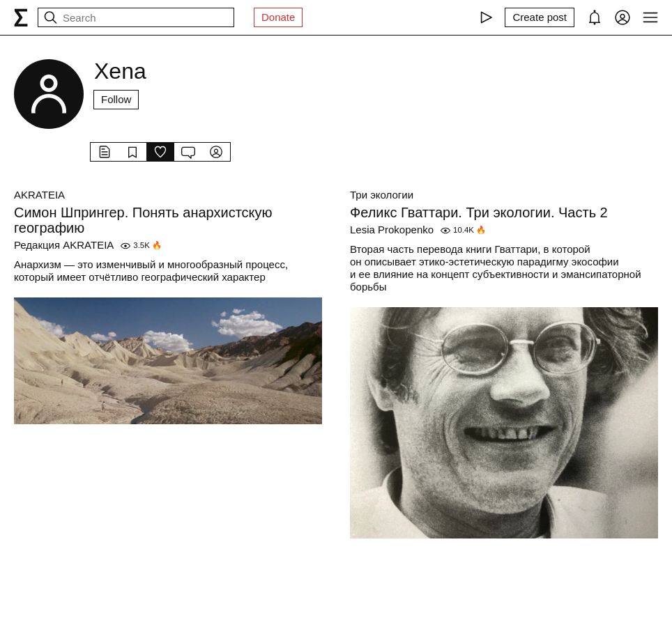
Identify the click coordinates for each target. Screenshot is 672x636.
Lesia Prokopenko (392, 230)
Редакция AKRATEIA (64, 245)
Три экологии (382, 195)
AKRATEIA (39, 195)
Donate (278, 17)
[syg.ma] (21, 17)
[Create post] (540, 17)
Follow (116, 99)
